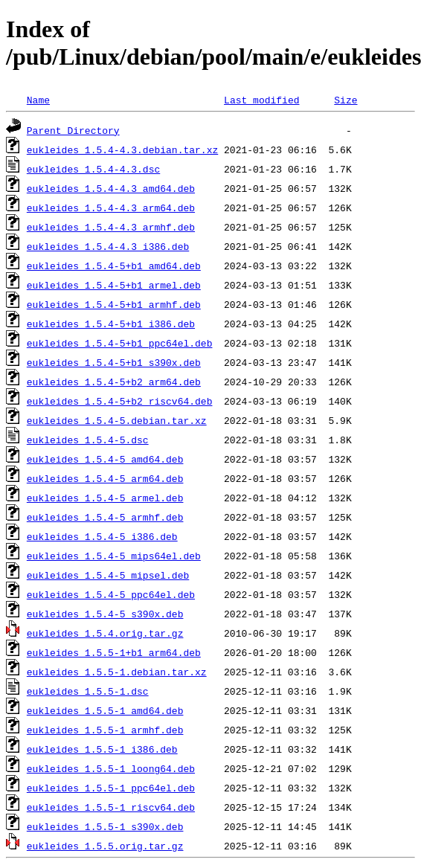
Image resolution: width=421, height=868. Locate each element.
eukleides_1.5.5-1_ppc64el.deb (111, 788)
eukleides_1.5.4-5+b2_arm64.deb (114, 382)
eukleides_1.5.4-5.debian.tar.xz (117, 420)
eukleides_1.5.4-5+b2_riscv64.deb (120, 401)
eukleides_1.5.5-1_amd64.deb (105, 710)
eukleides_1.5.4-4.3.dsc (93, 169)
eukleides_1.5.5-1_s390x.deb (105, 826)
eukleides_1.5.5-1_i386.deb (102, 749)
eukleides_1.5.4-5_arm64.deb (105, 478)
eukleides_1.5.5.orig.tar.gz (105, 846)
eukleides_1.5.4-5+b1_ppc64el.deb (120, 343)
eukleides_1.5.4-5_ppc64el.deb (111, 594)
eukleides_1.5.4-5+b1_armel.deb (114, 285)
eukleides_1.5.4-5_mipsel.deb (108, 575)
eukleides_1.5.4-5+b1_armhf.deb (114, 304)
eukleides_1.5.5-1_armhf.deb (105, 730)
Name (38, 100)
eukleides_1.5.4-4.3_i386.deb (108, 246)
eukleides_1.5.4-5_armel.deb (105, 498)
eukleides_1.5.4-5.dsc (88, 440)
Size (346, 100)
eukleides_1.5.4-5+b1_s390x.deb (114, 362)
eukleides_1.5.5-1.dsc (88, 691)
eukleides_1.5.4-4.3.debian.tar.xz (122, 150)
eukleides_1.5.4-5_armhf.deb (105, 517)
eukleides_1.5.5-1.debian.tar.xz (117, 672)
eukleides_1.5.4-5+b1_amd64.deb (114, 266)
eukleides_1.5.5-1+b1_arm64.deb (114, 652)
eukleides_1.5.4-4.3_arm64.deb (111, 208)
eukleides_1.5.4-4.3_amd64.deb (111, 188)
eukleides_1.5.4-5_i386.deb (102, 536)
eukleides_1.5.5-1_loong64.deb (111, 768)
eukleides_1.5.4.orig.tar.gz (105, 633)
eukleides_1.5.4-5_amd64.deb (105, 459)
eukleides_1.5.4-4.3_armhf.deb (111, 227)
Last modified (261, 100)
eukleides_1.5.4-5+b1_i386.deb (111, 324)
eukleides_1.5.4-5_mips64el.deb (114, 556)
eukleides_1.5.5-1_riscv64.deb (111, 807)
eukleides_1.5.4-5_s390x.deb (105, 614)
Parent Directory (73, 130)
